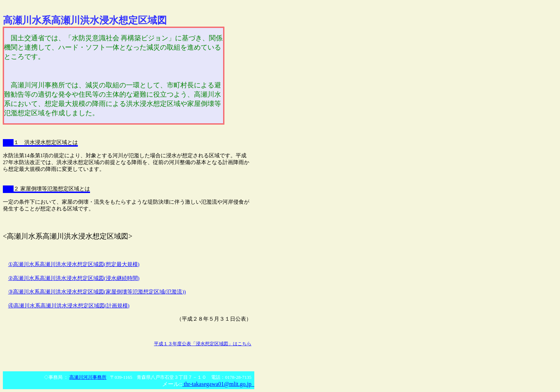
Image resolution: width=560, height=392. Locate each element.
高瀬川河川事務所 (88, 377)
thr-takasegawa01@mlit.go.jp (218, 384)
